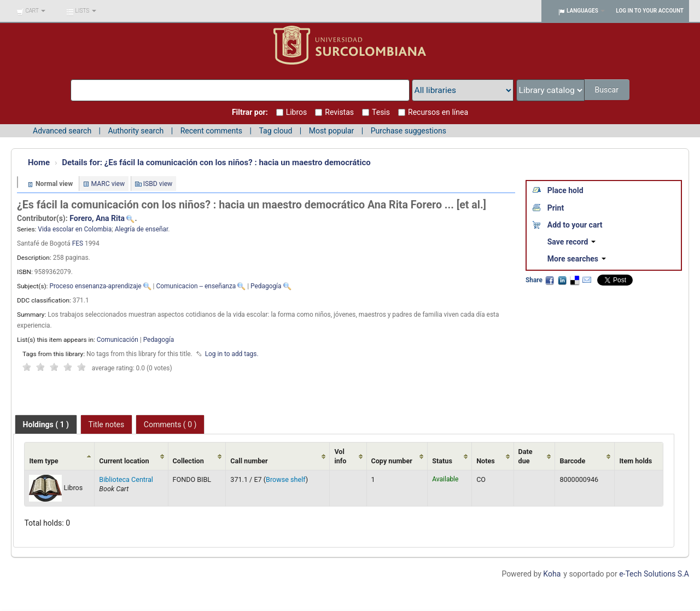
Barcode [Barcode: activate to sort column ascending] (572, 461)
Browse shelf (286, 479)
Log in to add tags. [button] (232, 354)
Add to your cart (575, 225)
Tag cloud (275, 131)
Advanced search (62, 131)
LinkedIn (562, 280)
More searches (577, 259)
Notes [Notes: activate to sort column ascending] (486, 461)
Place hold (565, 190)
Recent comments (211, 131)
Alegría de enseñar (142, 229)
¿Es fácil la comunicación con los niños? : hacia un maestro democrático (216, 162)
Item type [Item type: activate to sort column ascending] (43, 461)
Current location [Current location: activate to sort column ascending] (124, 461)
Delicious (574, 280)
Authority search (136, 131)
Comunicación (118, 340)
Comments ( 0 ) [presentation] (170, 424)
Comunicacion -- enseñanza (196, 286)
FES (78, 243)
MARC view (108, 184)
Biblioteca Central (126, 479)
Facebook (550, 280)
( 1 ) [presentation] (46, 424)
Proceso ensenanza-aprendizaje (95, 286)
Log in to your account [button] (650, 11)
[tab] (46, 424)
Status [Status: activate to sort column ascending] (442, 461)
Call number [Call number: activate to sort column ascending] (249, 461)
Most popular (332, 131)
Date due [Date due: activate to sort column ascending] (526, 456)
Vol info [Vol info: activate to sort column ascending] (340, 456)
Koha (552, 574)
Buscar (607, 90)
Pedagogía (266, 286)
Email (587, 280)
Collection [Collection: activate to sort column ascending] (188, 461)
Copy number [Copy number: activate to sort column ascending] (392, 461)
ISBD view (158, 184)
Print (556, 208)
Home (39, 162)
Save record (571, 242)
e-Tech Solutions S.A (654, 574)
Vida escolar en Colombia (75, 229)
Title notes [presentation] (107, 424)
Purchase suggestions (409, 131)
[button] (31, 11)
